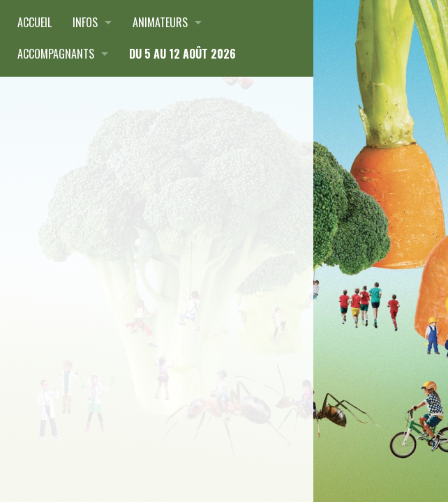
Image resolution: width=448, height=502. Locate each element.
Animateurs (160, 22)
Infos (85, 22)
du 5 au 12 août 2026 (182, 54)
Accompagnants (56, 54)
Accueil (35, 22)
